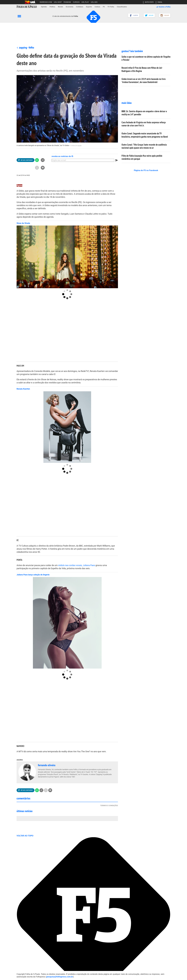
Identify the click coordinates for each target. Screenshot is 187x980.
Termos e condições (109, 806)
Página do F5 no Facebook (146, 170)
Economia (70, 7)
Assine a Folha (163, 7)
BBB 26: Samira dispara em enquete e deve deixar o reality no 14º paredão (144, 113)
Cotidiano (80, 7)
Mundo (61, 7)
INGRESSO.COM (46, 2)
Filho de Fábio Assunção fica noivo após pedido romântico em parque (142, 157)
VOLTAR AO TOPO (26, 836)
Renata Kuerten (23, 389)
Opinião (44, 7)
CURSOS (76, 2)
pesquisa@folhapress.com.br (60, 977)
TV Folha (111, 7)
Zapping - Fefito (27, 47)
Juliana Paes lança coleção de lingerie (33, 575)
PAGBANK (67, 2)
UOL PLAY (85, 2)
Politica (52, 7)
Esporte (89, 7)
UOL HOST (58, 2)
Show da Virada (23, 223)
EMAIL (159, 3)
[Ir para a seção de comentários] (43, 168)
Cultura (97, 7)
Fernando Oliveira (47, 765)
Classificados (122, 7)
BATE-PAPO (148, 3)
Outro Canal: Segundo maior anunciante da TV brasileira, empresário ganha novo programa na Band (145, 135)
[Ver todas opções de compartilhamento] (26, 160)
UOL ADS (94, 2)
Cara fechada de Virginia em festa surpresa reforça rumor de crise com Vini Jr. (144, 124)
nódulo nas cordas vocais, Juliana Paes (77, 565)
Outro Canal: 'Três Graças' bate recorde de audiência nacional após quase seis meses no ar (144, 146)
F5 (104, 7)
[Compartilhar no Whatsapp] (37, 160)
